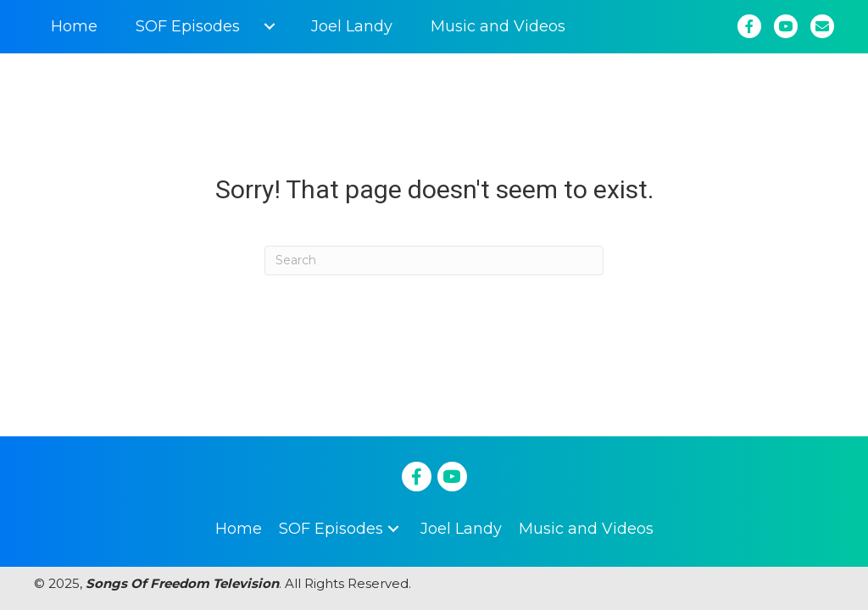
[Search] (434, 261)
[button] (269, 26)
